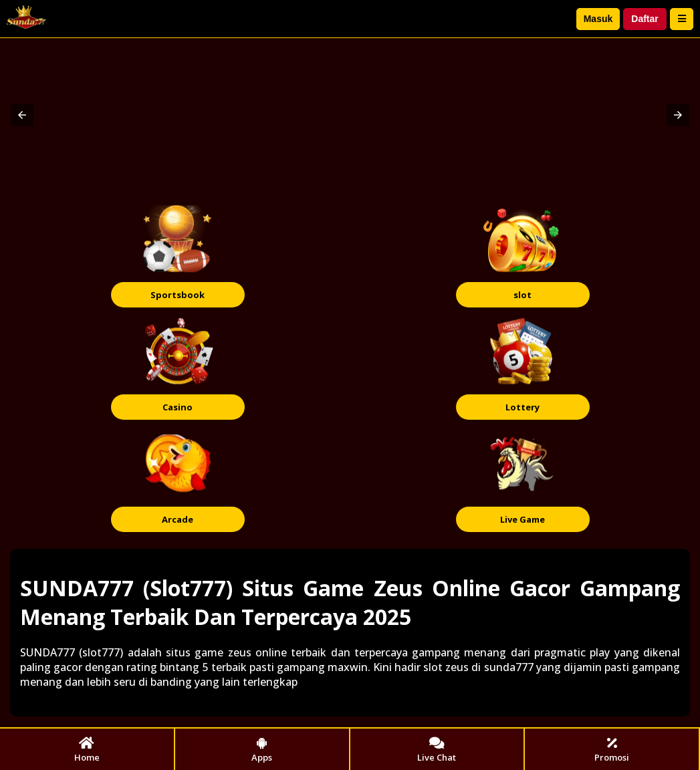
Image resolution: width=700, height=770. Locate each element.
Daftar (645, 19)
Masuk (598, 19)
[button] (22, 115)
